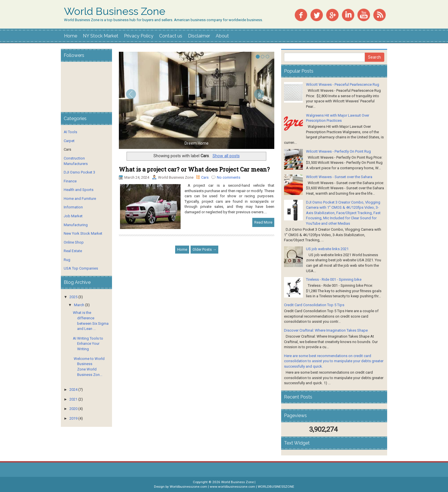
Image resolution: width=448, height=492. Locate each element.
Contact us (171, 36)
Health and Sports (79, 190)
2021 (73, 399)
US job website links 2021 (327, 249)
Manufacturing (76, 225)
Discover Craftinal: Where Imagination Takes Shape (326, 330)
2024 (73, 390)
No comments (229, 177)
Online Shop (74, 242)
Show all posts (226, 156)
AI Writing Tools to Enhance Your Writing (88, 344)
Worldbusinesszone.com (188, 487)
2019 (73, 418)
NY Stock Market (101, 36)
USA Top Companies (81, 268)
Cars (205, 177)
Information (73, 207)
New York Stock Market (83, 233)
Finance (70, 181)
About (222, 36)
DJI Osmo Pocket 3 (79, 172)
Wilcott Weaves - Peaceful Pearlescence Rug (343, 84)
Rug (67, 260)
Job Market (73, 216)
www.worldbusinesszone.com (232, 487)
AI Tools (70, 132)
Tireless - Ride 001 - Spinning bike (334, 279)
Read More (263, 222)
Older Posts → (204, 249)
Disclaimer (199, 36)
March (79, 305)
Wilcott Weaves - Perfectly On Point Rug (338, 151)
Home (71, 36)
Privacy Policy (139, 36)
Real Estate (73, 251)
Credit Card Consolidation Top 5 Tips (314, 305)
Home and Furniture (80, 199)
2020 (73, 409)
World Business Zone (115, 11)
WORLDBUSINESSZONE (276, 487)
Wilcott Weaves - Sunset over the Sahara (339, 177)
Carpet (69, 141)
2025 (73, 297)
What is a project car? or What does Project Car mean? (194, 169)
